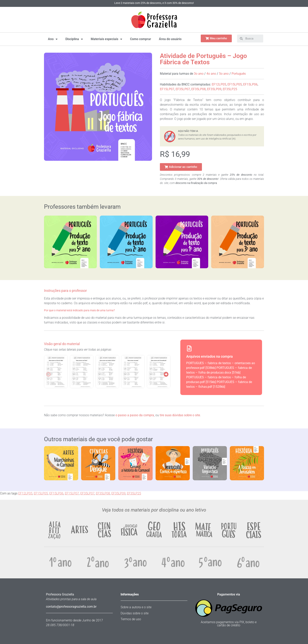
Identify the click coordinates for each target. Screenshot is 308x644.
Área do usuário (170, 39)
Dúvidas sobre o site (135, 613)
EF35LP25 (230, 89)
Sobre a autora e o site (136, 607)
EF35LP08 (198, 89)
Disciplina (74, 39)
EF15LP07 (167, 89)
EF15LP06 (250, 84)
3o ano (199, 74)
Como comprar (141, 39)
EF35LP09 (214, 89)
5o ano (224, 74)
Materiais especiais (106, 39)
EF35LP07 (183, 89)
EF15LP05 (235, 84)
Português (239, 74)
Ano (53, 39)
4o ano (211, 74)
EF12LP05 (219, 84)
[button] (181, 167)
